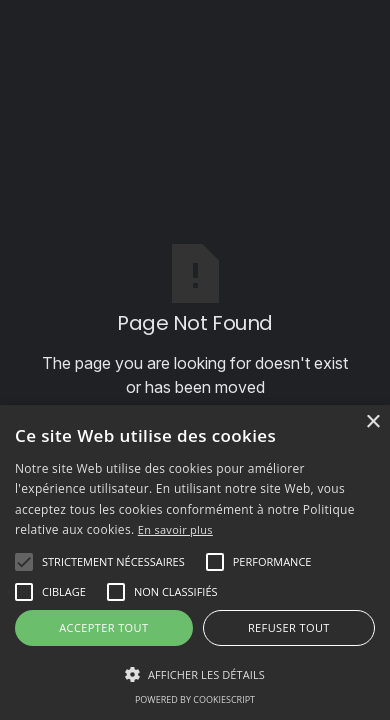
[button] (113, 562)
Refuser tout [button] (289, 627)
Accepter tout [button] (103, 627)
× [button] (372, 422)
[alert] (195, 562)
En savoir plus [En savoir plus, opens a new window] (175, 529)
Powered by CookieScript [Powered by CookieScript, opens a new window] (195, 699)
